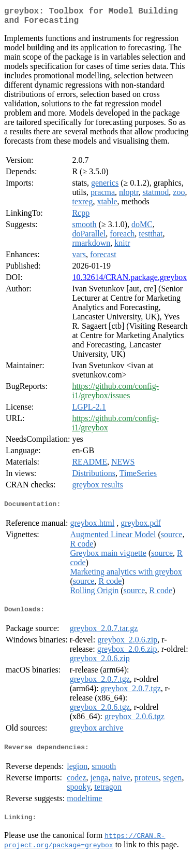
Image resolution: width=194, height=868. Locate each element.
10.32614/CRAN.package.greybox (129, 281)
